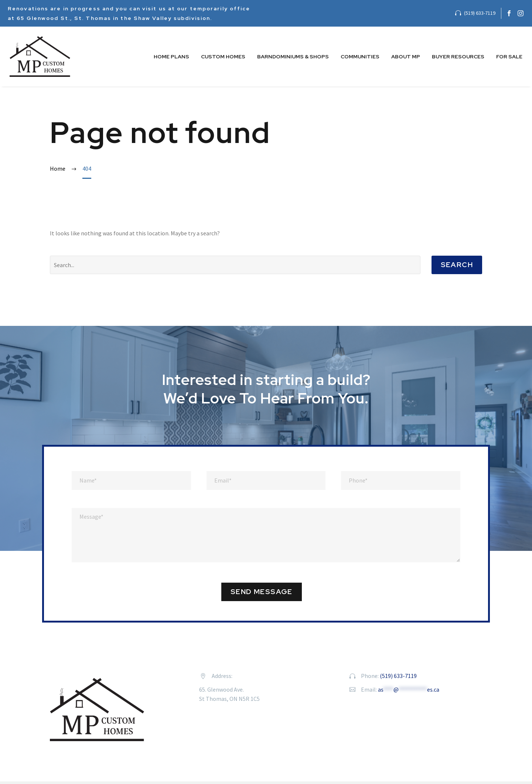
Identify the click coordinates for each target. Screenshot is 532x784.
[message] (266, 535)
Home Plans (171, 57)
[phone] (401, 480)
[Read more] (475, 13)
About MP (406, 57)
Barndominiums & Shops (293, 57)
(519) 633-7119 (398, 676)
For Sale (509, 57)
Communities (360, 57)
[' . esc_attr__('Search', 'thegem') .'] (235, 265)
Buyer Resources (458, 57)
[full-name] (131, 480)
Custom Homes (223, 57)
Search (457, 265)
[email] (266, 480)
